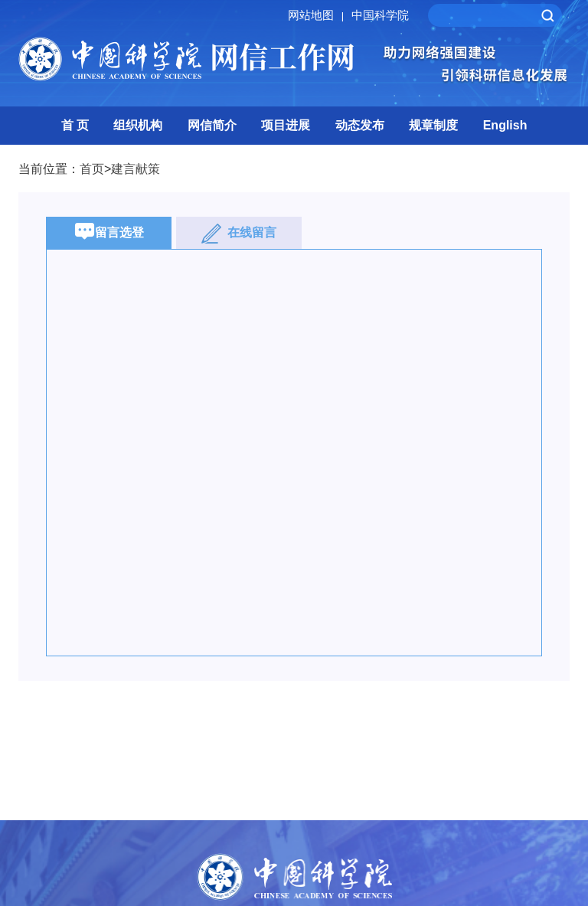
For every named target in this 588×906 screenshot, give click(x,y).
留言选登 (109, 233)
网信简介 (212, 125)
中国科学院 (380, 15)
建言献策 (136, 169)
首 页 (75, 125)
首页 (92, 169)
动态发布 (360, 125)
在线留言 (239, 234)
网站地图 (318, 15)
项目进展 (286, 125)
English (505, 125)
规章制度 (433, 125)
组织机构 (138, 125)
